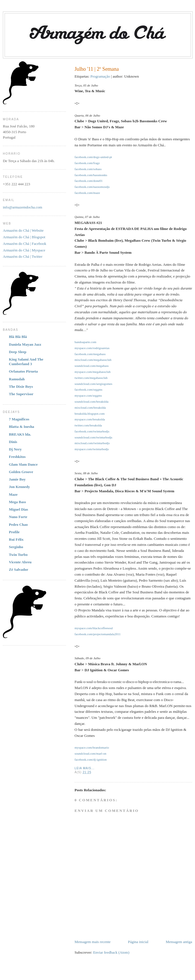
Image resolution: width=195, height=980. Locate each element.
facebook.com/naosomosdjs (92, 187)
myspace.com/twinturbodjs (92, 449)
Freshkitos (17, 457)
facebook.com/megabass (90, 354)
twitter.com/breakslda (88, 425)
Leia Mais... (85, 768)
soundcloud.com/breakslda (91, 402)
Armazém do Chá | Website (23, 230)
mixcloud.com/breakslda (90, 408)
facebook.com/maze (87, 193)
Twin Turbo (18, 555)
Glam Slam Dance (23, 464)
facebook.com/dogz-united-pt (93, 157)
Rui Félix (16, 539)
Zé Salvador (19, 569)
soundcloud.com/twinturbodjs (93, 437)
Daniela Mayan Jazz (25, 344)
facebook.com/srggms (88, 389)
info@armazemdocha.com (23, 207)
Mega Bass (17, 502)
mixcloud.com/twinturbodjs (92, 443)
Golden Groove (21, 472)
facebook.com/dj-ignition (91, 759)
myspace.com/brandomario (92, 747)
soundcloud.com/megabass (92, 366)
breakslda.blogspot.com (90, 414)
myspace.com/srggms (88, 395)
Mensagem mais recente (93, 942)
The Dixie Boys (21, 386)
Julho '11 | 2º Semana (97, 69)
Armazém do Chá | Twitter (23, 256)
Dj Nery (15, 449)
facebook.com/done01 (89, 181)
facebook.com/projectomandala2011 (98, 634)
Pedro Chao (18, 525)
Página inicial (138, 942)
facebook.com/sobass (88, 169)
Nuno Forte (18, 517)
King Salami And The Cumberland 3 (26, 362)
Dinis (13, 442)
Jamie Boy (17, 479)
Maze (13, 494)
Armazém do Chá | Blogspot (24, 237)
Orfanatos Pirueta (23, 371)
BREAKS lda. (20, 434)
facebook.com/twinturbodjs (92, 431)
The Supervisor (21, 394)
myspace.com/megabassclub (92, 372)
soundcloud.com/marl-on (90, 753)
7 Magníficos (19, 419)
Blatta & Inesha (22, 427)
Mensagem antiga (179, 942)
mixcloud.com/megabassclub (93, 360)
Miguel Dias (18, 509)
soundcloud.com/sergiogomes (93, 384)
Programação (100, 76)
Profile (14, 532)
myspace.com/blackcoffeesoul (94, 628)
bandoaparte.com (85, 342)
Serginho (16, 547)
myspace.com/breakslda (90, 419)
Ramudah (17, 379)
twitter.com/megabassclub (91, 378)
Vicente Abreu (20, 562)
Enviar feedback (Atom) (111, 952)
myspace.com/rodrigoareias (92, 348)
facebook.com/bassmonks (91, 175)
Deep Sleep (18, 352)
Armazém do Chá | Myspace (24, 250)
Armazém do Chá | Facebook (25, 244)
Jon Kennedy (19, 487)
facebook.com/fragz (87, 163)
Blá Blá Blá (18, 337)
